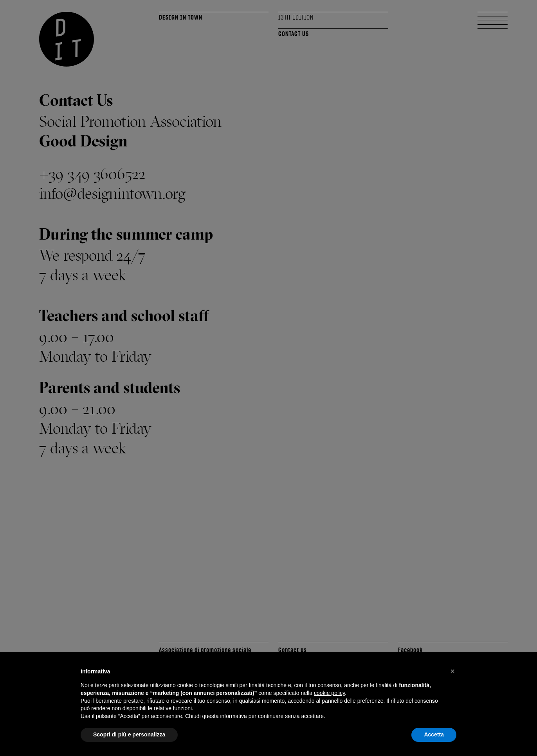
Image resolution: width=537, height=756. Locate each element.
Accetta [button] (434, 734)
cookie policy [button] (329, 693)
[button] (452, 671)
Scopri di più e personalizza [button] (129, 734)
